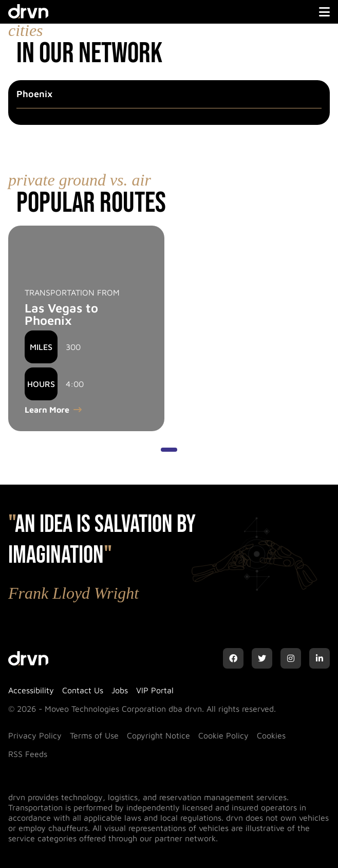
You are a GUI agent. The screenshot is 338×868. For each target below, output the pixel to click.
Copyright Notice (158, 735)
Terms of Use (94, 735)
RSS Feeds (28, 754)
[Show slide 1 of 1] (169, 450)
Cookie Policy (223, 735)
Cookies (271, 735)
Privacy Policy (35, 735)
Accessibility (31, 690)
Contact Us (83, 690)
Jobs (120, 690)
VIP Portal (155, 690)
